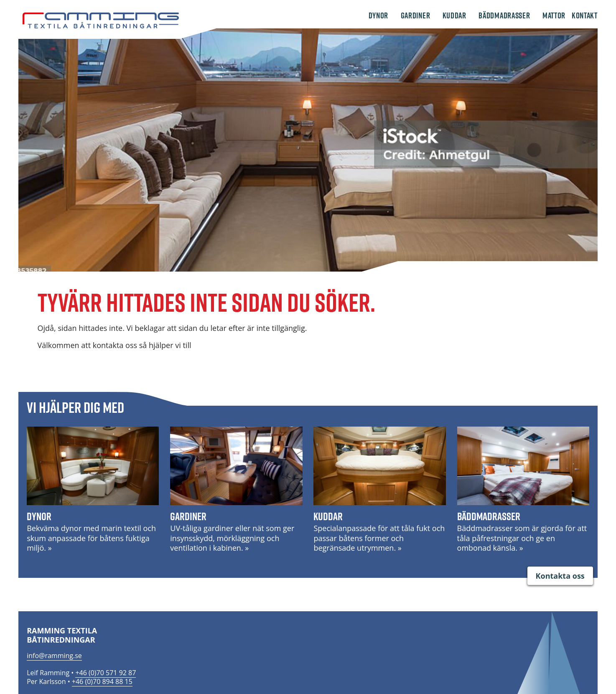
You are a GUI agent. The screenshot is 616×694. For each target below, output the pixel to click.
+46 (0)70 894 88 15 (102, 681)
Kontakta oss (560, 576)
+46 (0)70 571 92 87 (106, 673)
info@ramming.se (54, 656)
